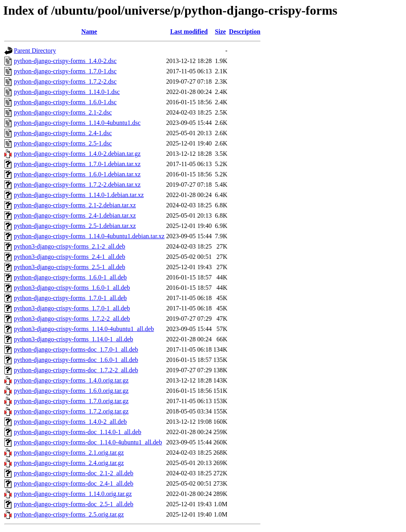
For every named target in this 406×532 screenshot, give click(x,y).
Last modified (189, 32)
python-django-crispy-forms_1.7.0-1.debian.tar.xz (77, 164)
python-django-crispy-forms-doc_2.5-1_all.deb (74, 504)
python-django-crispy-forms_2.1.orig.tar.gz (69, 453)
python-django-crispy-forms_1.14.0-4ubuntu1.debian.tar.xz (89, 236)
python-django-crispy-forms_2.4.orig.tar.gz (69, 463)
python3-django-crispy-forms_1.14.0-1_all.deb (74, 339)
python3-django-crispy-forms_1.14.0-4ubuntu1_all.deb (84, 329)
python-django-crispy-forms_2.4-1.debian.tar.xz (75, 215)
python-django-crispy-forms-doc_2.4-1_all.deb (74, 483)
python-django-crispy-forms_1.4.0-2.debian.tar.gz (77, 154)
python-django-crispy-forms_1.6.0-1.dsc (65, 102)
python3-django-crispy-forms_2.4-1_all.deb (70, 257)
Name (89, 32)
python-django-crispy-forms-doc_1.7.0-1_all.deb (76, 349)
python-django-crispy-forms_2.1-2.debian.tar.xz (75, 205)
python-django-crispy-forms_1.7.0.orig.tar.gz (71, 401)
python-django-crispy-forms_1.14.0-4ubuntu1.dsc (77, 123)
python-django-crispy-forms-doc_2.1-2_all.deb (74, 473)
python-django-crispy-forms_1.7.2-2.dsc (65, 81)
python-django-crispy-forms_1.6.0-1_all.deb (70, 277)
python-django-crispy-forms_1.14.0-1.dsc (67, 92)
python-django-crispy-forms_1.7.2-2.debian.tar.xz (77, 185)
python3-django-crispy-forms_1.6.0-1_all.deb (72, 288)
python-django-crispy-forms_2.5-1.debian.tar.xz (75, 226)
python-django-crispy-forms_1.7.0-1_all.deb (70, 298)
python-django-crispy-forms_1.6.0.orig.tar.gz (71, 391)
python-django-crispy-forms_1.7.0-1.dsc (65, 71)
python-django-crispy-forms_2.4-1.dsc (63, 133)
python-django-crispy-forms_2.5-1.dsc (63, 143)
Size (220, 32)
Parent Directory (35, 51)
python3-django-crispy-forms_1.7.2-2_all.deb (72, 319)
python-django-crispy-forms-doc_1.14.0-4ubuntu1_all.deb (88, 442)
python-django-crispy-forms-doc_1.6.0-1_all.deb (76, 360)
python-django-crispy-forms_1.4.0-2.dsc (65, 61)
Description (245, 32)
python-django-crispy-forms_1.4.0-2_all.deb (70, 422)
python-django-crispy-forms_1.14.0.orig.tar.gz (73, 494)
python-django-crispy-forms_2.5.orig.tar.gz (69, 514)
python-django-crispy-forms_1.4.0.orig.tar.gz (71, 380)
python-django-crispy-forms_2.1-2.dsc (63, 112)
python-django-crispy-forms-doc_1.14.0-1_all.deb (78, 432)
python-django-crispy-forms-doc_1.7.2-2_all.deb (76, 370)
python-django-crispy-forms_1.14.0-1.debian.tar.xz (79, 195)
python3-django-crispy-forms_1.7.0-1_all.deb (72, 308)
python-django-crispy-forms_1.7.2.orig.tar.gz (71, 411)
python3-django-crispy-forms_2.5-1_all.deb (70, 267)
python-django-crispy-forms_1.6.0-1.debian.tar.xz (77, 174)
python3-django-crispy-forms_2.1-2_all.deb (70, 246)
